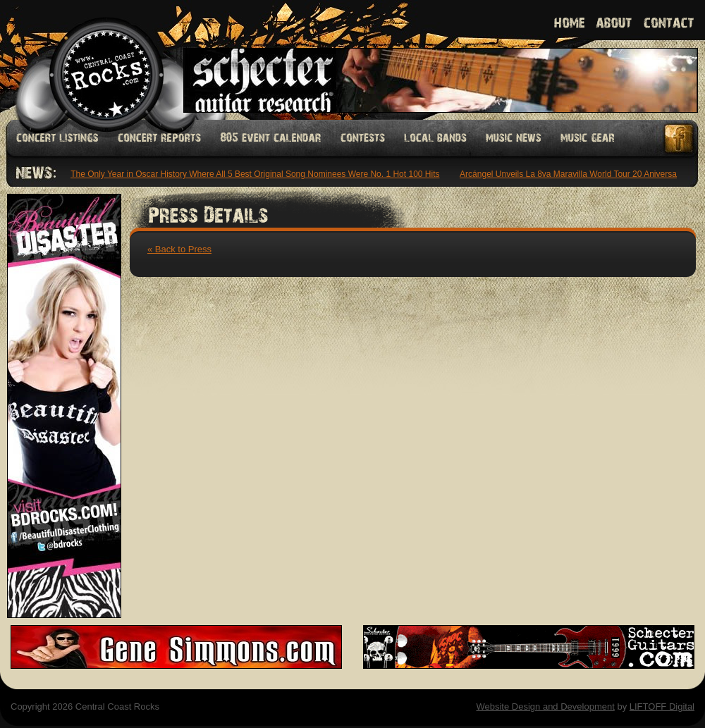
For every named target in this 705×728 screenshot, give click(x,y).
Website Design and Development (545, 707)
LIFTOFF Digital (662, 707)
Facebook (680, 138)
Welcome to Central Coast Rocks (90, 60)
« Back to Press (179, 249)
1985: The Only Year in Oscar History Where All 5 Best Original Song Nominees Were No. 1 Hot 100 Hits (245, 174)
